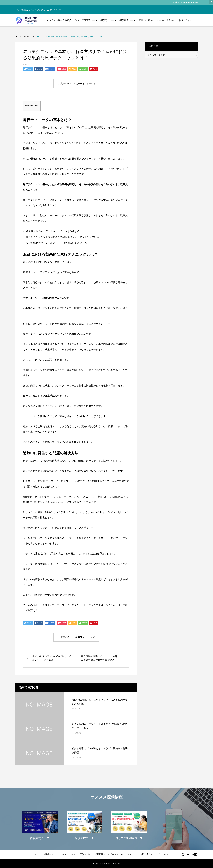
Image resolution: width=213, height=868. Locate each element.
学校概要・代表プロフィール (109, 854)
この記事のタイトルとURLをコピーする (76, 83)
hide (36, 105)
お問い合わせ (186, 20)
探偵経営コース (127, 20)
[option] (40, 825)
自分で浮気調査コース (86, 20)
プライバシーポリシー (168, 854)
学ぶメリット (69, 854)
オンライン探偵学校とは (46, 854)
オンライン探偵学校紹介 (59, 20)
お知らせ (171, 20)
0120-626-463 (192, 3)
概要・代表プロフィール (151, 20)
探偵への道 (85, 854)
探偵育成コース (108, 20)
